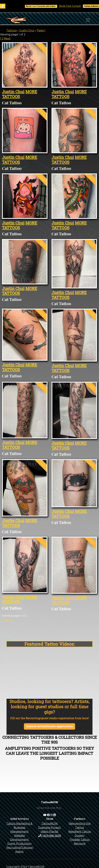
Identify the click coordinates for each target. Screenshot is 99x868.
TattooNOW (50, 824)
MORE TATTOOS (20, 94)
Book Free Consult (73, 6)
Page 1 (41, 30)
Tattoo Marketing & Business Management (19, 828)
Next (7, 38)
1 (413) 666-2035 (50, 836)
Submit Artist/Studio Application (50, 726)
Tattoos (11, 30)
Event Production (19, 844)
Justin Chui (27, 30)
